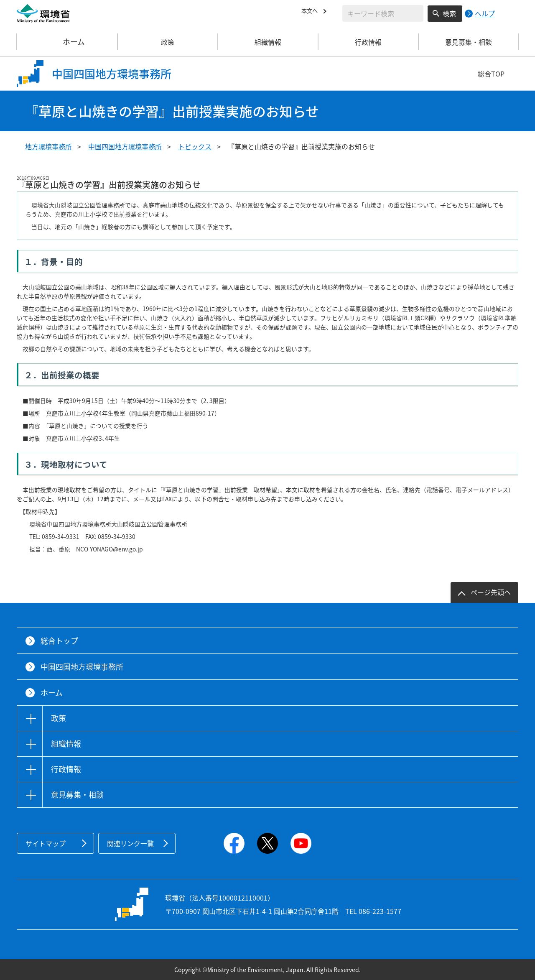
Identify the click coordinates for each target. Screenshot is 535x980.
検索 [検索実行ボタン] (449, 13)
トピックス (195, 146)
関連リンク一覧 (130, 843)
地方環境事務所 (48, 146)
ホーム (67, 42)
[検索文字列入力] (383, 13)
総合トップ (59, 641)
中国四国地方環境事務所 (125, 146)
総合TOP (491, 74)
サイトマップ (46, 843)
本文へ (311, 12)
